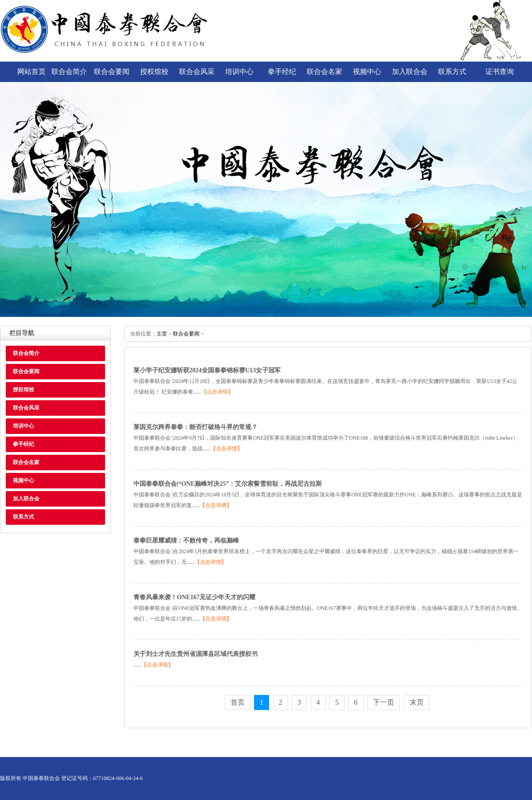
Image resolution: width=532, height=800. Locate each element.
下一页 (383, 702)
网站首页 (31, 72)
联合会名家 (325, 72)
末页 (417, 702)
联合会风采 (197, 72)
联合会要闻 (112, 72)
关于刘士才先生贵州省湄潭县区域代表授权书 (196, 654)
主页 (162, 334)
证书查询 (500, 72)
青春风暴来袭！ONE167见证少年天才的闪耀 (194, 597)
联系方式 (452, 72)
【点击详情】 (217, 392)
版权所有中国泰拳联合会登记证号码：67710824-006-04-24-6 (71, 778)
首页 (238, 702)
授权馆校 (154, 72)
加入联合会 (410, 72)
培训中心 (239, 72)
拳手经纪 (282, 72)
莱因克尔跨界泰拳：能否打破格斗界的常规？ (196, 427)
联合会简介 (69, 72)
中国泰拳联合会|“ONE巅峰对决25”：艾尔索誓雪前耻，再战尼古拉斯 (228, 484)
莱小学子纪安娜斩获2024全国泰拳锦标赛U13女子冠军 (207, 370)
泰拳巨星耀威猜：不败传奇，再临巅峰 (186, 540)
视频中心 (367, 72)
